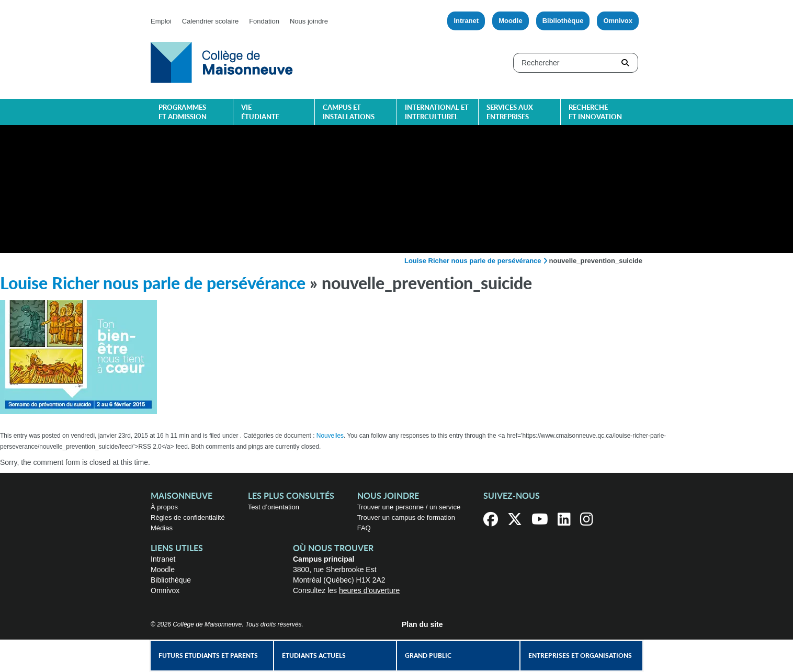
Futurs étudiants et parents (208, 656)
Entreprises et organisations (580, 656)
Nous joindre (309, 21)
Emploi (161, 21)
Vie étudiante (260, 113)
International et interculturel (437, 113)
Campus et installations (349, 113)
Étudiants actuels (314, 656)
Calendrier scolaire (210, 21)
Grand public (428, 656)
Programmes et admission (183, 113)
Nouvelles (330, 436)
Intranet (466, 21)
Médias (162, 528)
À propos (164, 507)
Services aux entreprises (510, 113)
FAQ (364, 528)
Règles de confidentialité (188, 517)
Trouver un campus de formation (406, 517)
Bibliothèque (563, 21)
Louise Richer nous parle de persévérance (473, 261)
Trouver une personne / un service (409, 507)
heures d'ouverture (369, 590)
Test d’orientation (274, 507)
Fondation (264, 21)
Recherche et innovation (595, 113)
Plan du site (422, 624)
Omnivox (618, 21)
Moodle (511, 21)
